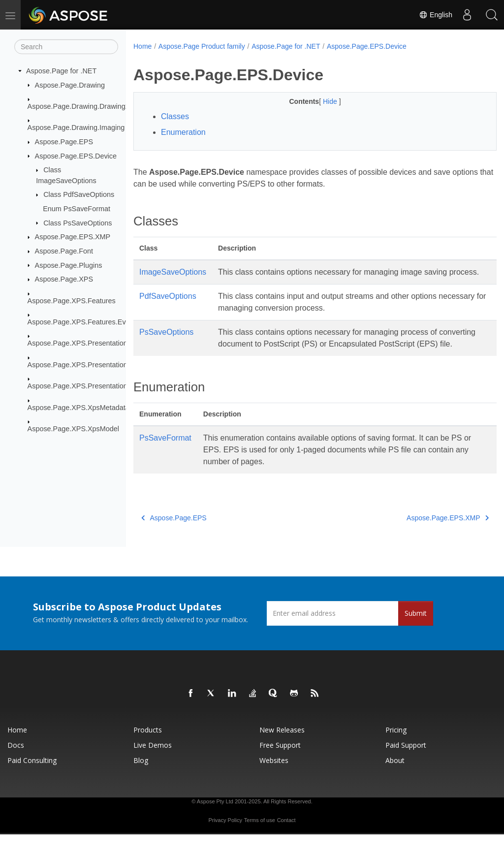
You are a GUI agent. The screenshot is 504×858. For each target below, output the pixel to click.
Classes (175, 116)
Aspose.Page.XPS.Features (72, 300)
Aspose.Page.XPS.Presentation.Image (88, 365)
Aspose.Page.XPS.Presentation (78, 343)
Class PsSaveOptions (78, 222)
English (436, 15)
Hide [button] (318, 101)
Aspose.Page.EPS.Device (76, 156)
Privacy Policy (225, 844)
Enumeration (183, 132)
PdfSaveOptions (168, 308)
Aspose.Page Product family (202, 46)
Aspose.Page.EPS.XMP (73, 237)
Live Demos (153, 769)
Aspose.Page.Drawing (70, 85)
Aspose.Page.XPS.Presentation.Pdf (84, 386)
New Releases (282, 753)
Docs (16, 769)
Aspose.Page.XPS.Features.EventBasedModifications (112, 322)
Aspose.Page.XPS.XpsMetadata (79, 407)
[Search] (66, 47)
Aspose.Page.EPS (64, 142)
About (395, 784)
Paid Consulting (32, 784)
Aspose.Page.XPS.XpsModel (73, 429)
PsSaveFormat (165, 461)
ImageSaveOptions (173, 272)
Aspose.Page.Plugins (69, 265)
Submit (416, 637)
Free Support (280, 769)
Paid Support (406, 769)
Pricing (396, 753)
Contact (286, 844)
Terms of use (260, 844)
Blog (141, 784)
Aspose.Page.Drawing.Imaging (76, 127)
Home (142, 46)
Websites (274, 784)
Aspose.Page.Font (64, 251)
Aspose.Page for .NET (61, 71)
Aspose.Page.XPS (64, 279)
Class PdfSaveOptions (79, 194)
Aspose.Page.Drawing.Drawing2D (81, 106)
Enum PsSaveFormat (77, 209)
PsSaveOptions (166, 344)
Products (148, 753)
